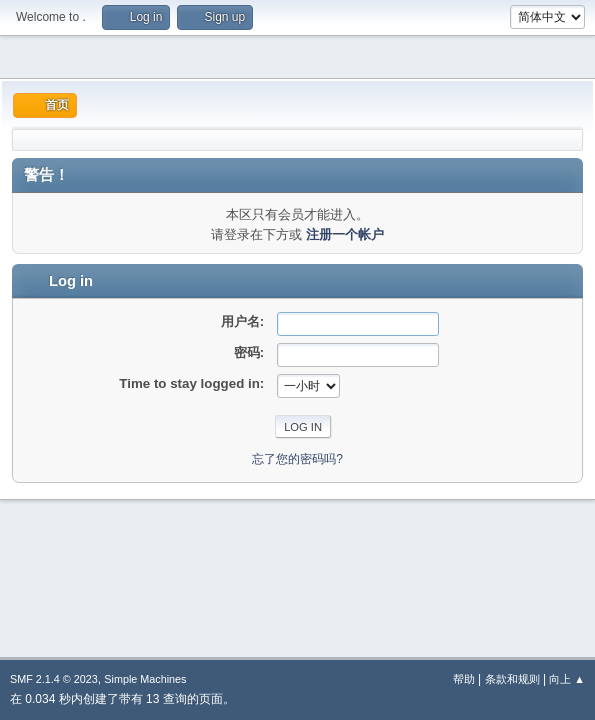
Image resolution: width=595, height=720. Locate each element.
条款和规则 (512, 679)
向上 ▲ (567, 679)
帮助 (464, 679)
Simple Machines (145, 679)
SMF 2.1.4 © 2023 (54, 679)
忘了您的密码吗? (297, 459)
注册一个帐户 (345, 234)
